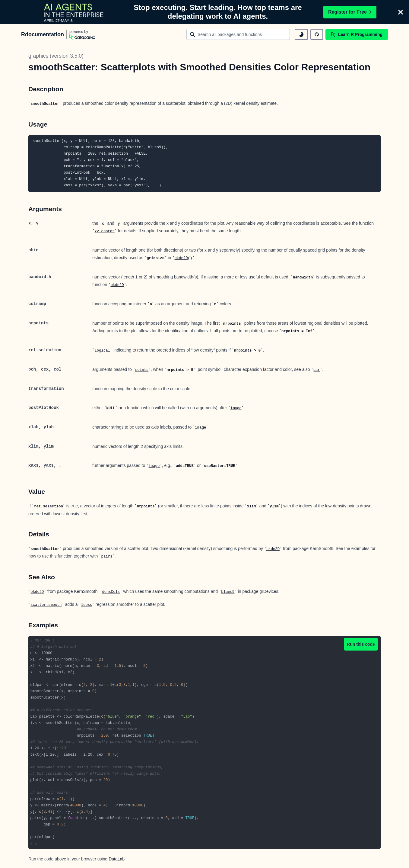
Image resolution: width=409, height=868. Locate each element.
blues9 (228, 592)
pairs (107, 557)
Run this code (361, 644)
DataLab (117, 859)
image (236, 408)
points (142, 370)
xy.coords (105, 231)
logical (102, 351)
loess (87, 605)
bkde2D (181, 258)
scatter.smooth (46, 605)
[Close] (401, 12)
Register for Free (350, 12)
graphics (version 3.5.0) (56, 56)
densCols (111, 592)
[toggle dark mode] (301, 34)
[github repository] (317, 34)
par (317, 370)
